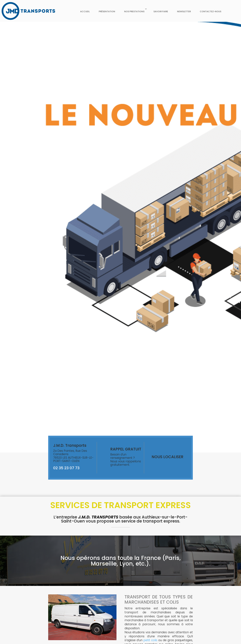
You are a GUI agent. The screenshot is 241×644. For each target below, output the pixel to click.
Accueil (85, 11)
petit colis (150, 640)
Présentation (107, 11)
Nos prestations (134, 11)
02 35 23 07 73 (66, 468)
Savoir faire (161, 11)
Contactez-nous (211, 11)
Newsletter (184, 11)
